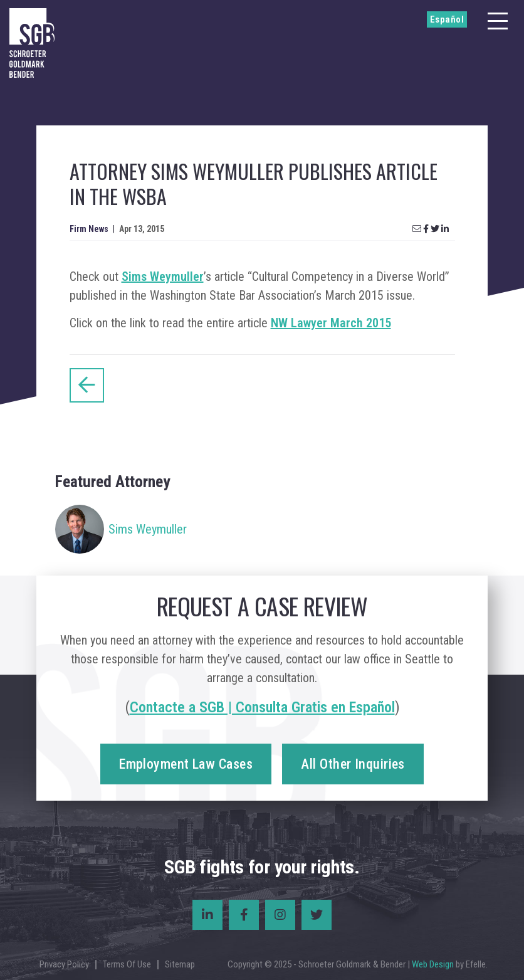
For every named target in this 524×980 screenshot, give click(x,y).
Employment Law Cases (186, 764)
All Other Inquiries (353, 764)
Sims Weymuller (163, 277)
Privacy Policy (64, 964)
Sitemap (180, 964)
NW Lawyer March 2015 (331, 323)
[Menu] (498, 21)
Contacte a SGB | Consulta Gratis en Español (262, 707)
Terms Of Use (127, 964)
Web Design (433, 964)
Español (447, 19)
